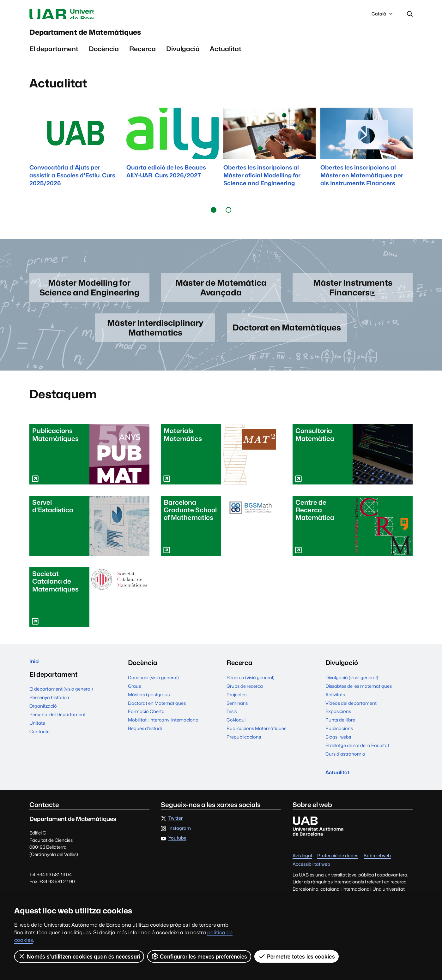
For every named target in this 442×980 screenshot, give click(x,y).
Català (383, 17)
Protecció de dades (338, 871)
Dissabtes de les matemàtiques (359, 698)
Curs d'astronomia (345, 766)
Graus (134, 698)
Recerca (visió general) (251, 690)
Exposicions (338, 724)
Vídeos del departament (351, 715)
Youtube (177, 854)
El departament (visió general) (61, 705)
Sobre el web (377, 871)
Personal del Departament (58, 730)
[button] (214, 218)
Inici (36, 675)
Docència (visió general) (153, 690)
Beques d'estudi (145, 741)
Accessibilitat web (311, 880)
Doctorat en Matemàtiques (157, 715)
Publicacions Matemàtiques (256, 741)
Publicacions (339, 741)
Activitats (335, 707)
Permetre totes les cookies (297, 956)
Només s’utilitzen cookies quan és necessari (79, 956)
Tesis (232, 724)
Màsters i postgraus (149, 707)
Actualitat (226, 57)
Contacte (39, 747)
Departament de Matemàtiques (123, 38)
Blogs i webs (338, 749)
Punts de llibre (340, 732)
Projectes (236, 707)
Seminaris (237, 715)
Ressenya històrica (49, 713)
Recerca (142, 57)
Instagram (180, 844)
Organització (43, 721)
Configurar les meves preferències (200, 956)
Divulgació (183, 57)
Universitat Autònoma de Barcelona (89, 15)
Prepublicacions (244, 749)
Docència (104, 57)
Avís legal (302, 871)
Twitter (176, 834)
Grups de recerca (245, 698)
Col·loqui (236, 732)
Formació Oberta (146, 724)
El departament (54, 57)
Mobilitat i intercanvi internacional (164, 732)
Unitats (37, 738)
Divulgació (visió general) (352, 690)
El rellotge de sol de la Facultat (357, 758)
